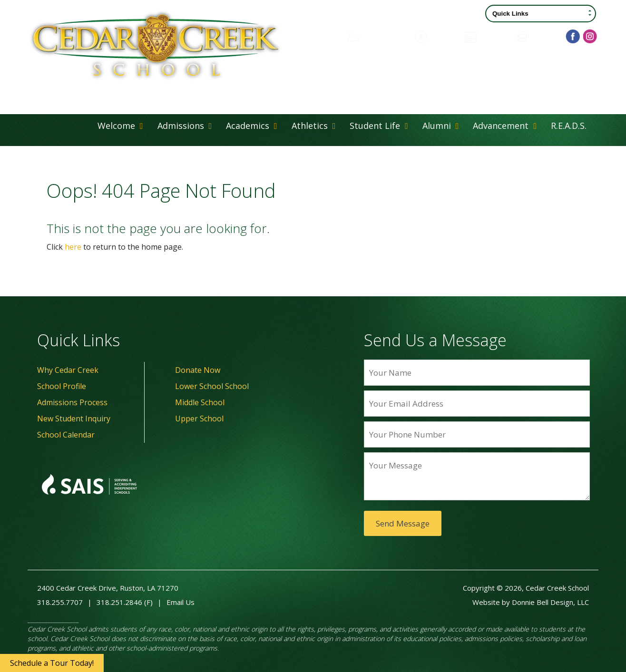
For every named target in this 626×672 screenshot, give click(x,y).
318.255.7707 (60, 602)
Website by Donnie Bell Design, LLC (531, 602)
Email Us (181, 602)
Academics (252, 126)
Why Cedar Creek (68, 370)
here (73, 247)
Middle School (200, 402)
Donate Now (198, 370)
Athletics (314, 126)
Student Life (379, 126)
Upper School (199, 419)
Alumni (441, 126)
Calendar (486, 36)
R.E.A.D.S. (569, 126)
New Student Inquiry (74, 419)
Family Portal (376, 36)
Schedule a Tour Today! (52, 663)
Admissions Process (72, 402)
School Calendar (66, 435)
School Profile (62, 386)
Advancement (505, 126)
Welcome (120, 126)
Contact (537, 36)
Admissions (185, 126)
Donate (435, 36)
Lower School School (212, 386)
